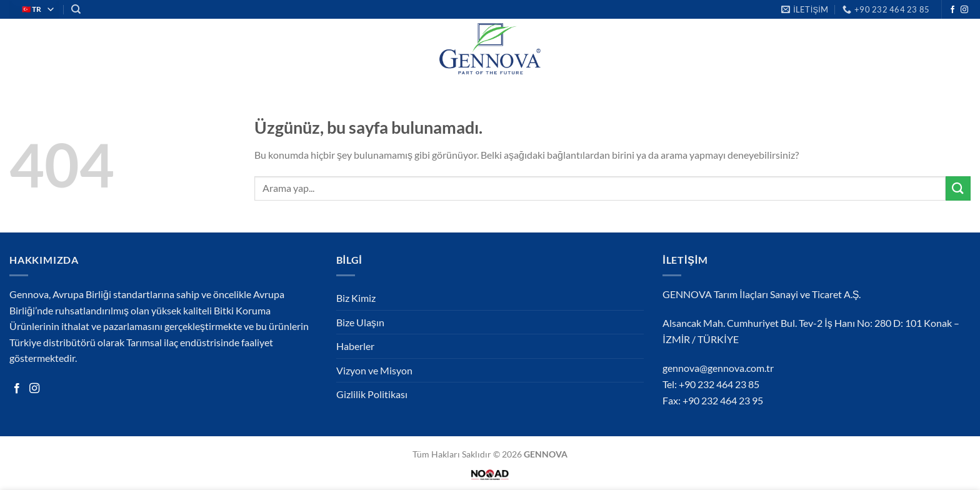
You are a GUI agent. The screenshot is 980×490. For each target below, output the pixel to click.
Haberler (355, 346)
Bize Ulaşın (360, 322)
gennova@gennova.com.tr (718, 368)
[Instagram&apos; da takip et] (964, 10)
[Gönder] (958, 188)
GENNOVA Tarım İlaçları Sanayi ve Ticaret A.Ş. (762, 294)
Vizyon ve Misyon (374, 370)
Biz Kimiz (356, 298)
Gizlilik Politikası (372, 394)
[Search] (76, 9)
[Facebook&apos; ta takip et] (952, 10)
